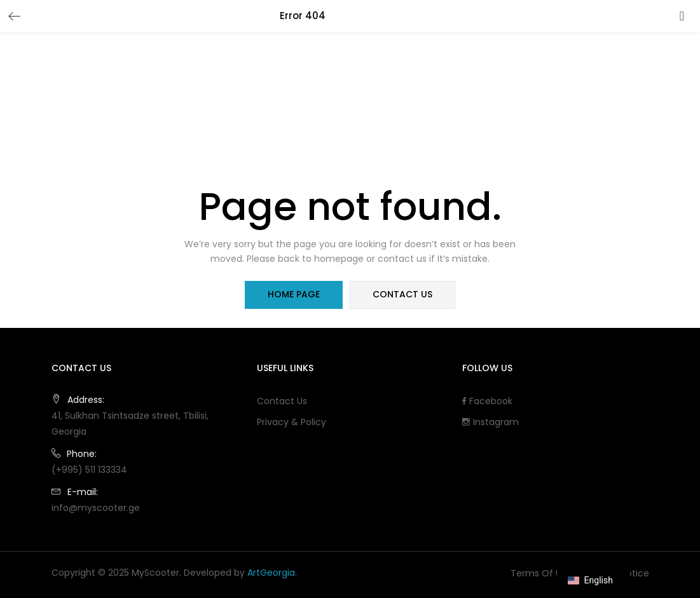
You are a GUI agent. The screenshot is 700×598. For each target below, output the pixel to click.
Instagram (491, 422)
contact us (402, 295)
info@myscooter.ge (96, 508)
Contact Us (282, 401)
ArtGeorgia (271, 573)
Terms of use (541, 573)
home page (294, 295)
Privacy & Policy (292, 422)
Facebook (487, 401)
